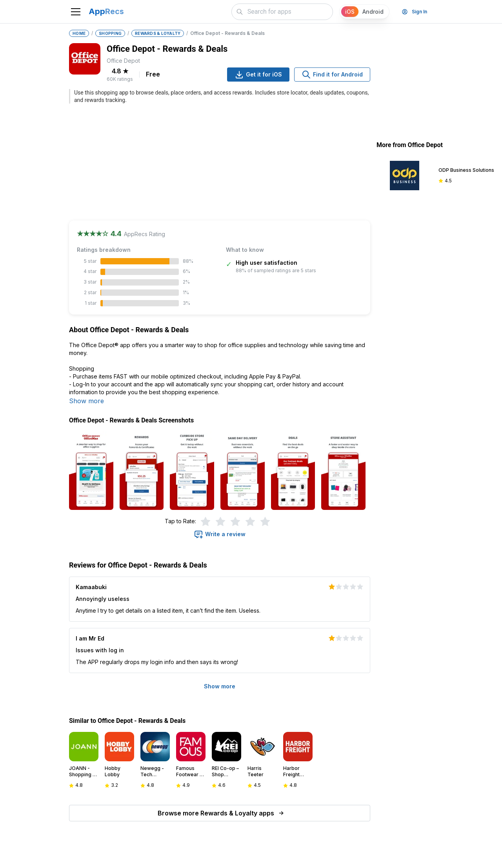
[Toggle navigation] (76, 12)
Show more (86, 401)
